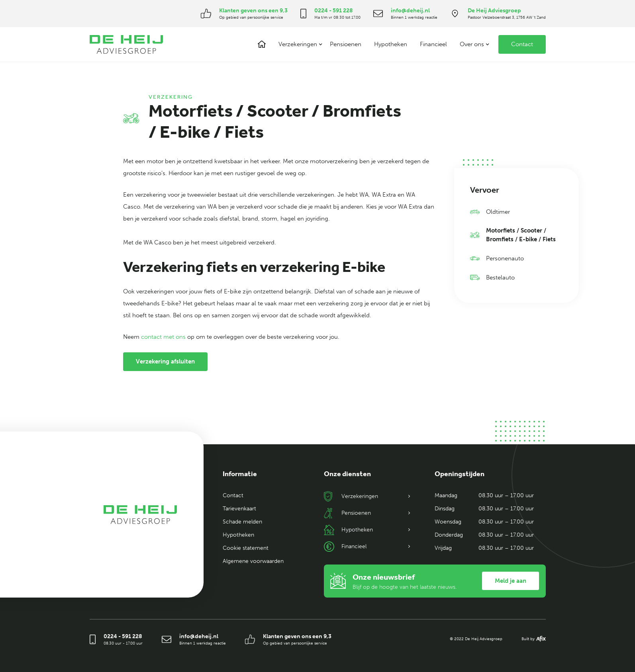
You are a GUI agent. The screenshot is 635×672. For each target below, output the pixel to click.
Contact (522, 44)
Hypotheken (391, 44)
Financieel (433, 44)
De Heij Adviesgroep (494, 11)
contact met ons (164, 337)
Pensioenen (346, 44)
